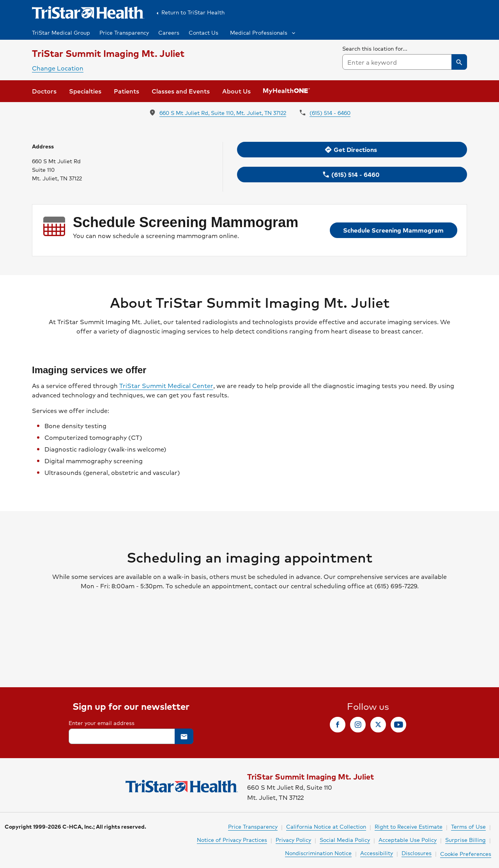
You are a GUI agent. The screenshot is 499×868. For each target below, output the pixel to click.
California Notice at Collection (326, 826)
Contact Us (203, 32)
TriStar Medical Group (61, 32)
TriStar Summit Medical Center (166, 386)
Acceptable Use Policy (408, 840)
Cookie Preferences (466, 854)
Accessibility (377, 853)
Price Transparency (124, 32)
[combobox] (405, 62)
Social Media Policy (345, 840)
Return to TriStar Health (189, 12)
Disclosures (417, 853)
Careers (169, 32)
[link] (44, 91)
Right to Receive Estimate (409, 826)
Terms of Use (468, 826)
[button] (262, 32)
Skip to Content (25, 7)
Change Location (58, 68)
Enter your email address (102, 723)
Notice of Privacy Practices (232, 840)
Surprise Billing (465, 840)
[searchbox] (405, 57)
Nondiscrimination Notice (318, 853)
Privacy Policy (293, 840)
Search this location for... (375, 48)
